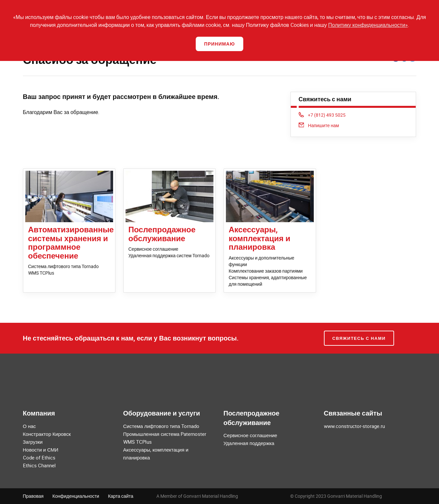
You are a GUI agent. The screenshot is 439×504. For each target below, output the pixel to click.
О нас (30, 426)
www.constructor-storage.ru (354, 426)
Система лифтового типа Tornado (64, 266)
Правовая (33, 496)
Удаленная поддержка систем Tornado (169, 255)
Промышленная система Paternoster (165, 434)
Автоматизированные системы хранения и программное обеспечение (71, 242)
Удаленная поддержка (249, 443)
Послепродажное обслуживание (162, 234)
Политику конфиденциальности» (368, 25)
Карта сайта (120, 496)
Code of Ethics (39, 457)
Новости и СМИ (41, 450)
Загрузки (33, 442)
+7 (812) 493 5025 (322, 115)
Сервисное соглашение (153, 249)
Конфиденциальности (76, 496)
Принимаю (220, 44)
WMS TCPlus (41, 273)
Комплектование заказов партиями (266, 271)
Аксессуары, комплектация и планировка (260, 238)
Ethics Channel (39, 465)
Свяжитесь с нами (359, 338)
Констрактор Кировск (47, 434)
